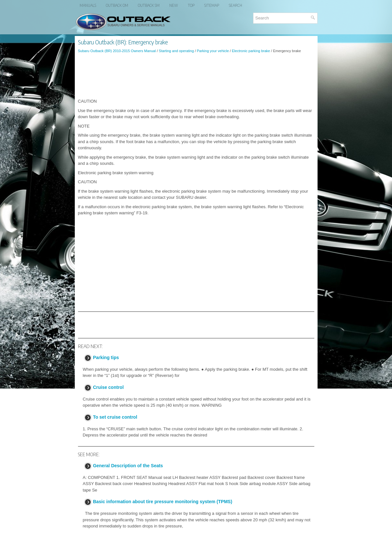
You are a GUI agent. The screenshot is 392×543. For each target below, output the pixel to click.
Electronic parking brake (251, 51)
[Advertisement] (196, 76)
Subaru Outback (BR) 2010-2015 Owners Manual (117, 51)
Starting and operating (176, 51)
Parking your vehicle (213, 51)
